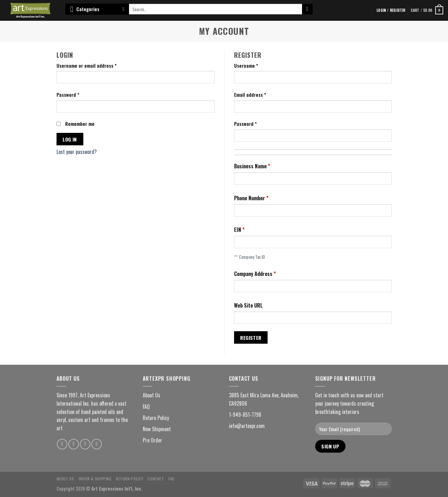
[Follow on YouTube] (97, 444)
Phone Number (250, 198)
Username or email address (87, 66)
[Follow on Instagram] (74, 444)
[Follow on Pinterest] (85, 444)
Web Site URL (248, 305)
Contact (156, 479)
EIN (238, 230)
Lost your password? (77, 152)
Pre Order (152, 440)
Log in (70, 139)
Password (68, 95)
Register (251, 337)
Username (246, 66)
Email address (250, 95)
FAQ (146, 407)
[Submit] (307, 9)
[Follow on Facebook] (62, 444)
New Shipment (157, 429)
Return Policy (156, 418)
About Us (152, 395)
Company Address (254, 274)
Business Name (251, 166)
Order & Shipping (95, 479)
